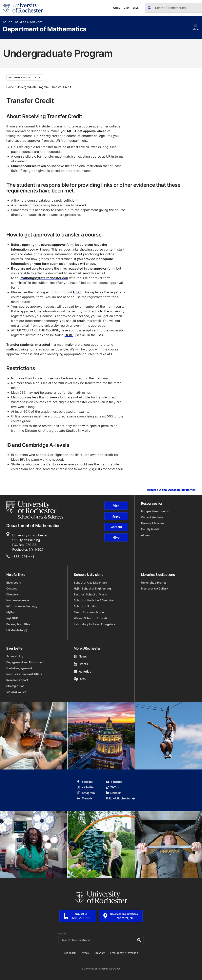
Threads (85, 798)
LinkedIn (114, 793)
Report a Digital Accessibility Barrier (171, 490)
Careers (116, 527)
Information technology (22, 606)
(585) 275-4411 (24, 557)
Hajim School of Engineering (92, 588)
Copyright (100, 953)
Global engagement (19, 668)
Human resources (18, 600)
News (80, 656)
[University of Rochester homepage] (23, 8)
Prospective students (155, 511)
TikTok (112, 787)
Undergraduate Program (33, 87)
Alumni (146, 535)
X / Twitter (86, 787)
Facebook (85, 782)
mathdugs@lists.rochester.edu (44, 278)
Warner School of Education (92, 618)
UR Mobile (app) (17, 630)
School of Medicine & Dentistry (94, 600)
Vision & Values (16, 692)
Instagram (86, 793)
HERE (77, 292)
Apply (117, 8)
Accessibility (15, 656)
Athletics (82, 671)
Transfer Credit (61, 87)
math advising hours (22, 349)
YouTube (114, 782)
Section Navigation (25, 78)
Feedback (70, 953)
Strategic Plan (15, 686)
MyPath (11, 612)
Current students (152, 517)
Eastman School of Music (90, 594)
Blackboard (14, 582)
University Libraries (154, 582)
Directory (12, 594)
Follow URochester (121, 798)
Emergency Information (124, 953)
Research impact (17, 680)
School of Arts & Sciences (23, 22)
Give (136, 8)
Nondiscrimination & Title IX (24, 674)
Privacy (85, 953)
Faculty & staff (150, 529)
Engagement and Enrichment (25, 662)
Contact (11, 588)
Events (81, 664)
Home (10, 87)
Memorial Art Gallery (154, 588)
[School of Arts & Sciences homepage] (35, 510)
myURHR (12, 618)
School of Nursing (86, 606)
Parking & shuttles (18, 624)
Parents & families (153, 523)
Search (62, 934)
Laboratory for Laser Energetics (94, 624)
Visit (126, 8)
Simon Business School (89, 612)
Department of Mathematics (45, 29)
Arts (80, 679)
